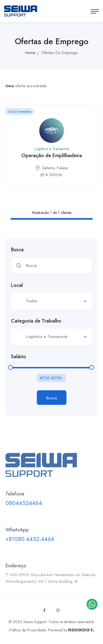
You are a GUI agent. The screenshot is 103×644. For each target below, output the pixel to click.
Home (30, 53)
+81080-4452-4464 (30, 540)
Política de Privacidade (27, 630)
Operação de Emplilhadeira (52, 156)
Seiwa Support (35, 622)
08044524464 (24, 505)
